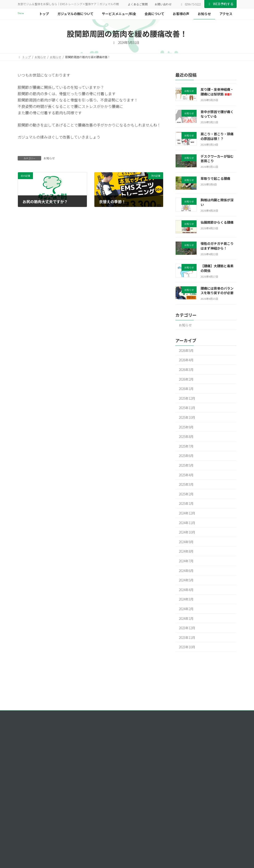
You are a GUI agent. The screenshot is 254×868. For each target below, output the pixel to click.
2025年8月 (186, 437)
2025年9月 (186, 427)
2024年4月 (186, 590)
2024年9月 (186, 542)
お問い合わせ (163, 4)
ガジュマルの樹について (186, 750)
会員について (179, 767)
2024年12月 (187, 513)
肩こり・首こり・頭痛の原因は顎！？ (217, 136)
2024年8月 (186, 551)
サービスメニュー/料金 (186, 759)
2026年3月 (186, 370)
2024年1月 (186, 618)
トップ (175, 742)
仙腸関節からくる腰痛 (217, 222)
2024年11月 (187, 523)
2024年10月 (187, 532)
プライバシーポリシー (36, 715)
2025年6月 (186, 456)
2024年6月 (186, 571)
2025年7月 (186, 446)
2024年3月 (186, 599)
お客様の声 (178, 775)
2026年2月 (186, 379)
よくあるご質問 (138, 4)
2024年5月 (186, 580)
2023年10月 (187, 647)
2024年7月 (186, 561)
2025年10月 (187, 417)
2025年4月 (186, 475)
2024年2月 (186, 609)
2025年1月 (186, 504)
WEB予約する (220, 4)
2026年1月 (186, 389)
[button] (31, 834)
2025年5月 (186, 465)
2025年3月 (186, 485)
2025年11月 (187, 408)
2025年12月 (187, 398)
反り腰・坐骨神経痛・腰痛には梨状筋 (217, 92)
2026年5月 (186, 350)
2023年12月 (187, 628)
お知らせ (49, 158)
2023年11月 (187, 638)
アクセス (176, 791)
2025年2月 (186, 494)
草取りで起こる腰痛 (215, 179)
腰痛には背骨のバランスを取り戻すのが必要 (217, 291)
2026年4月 (186, 360)
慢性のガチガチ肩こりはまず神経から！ (217, 246)
